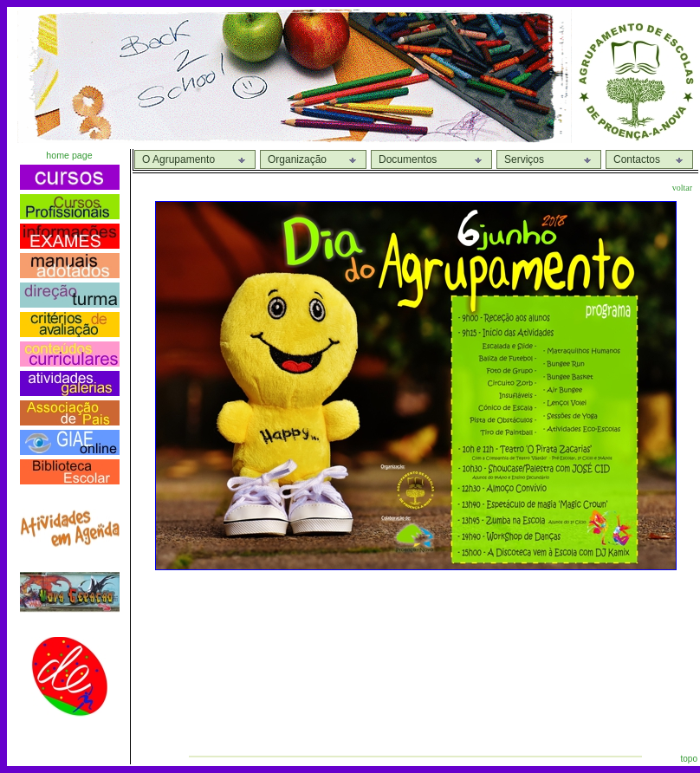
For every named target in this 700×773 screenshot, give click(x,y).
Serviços (524, 159)
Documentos (408, 159)
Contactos (637, 159)
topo (689, 759)
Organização (297, 159)
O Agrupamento (178, 159)
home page (69, 155)
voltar (682, 188)
